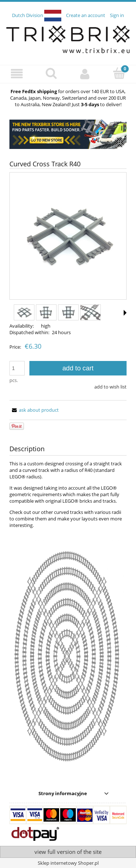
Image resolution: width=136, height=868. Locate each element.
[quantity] (17, 368)
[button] (17, 74)
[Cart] (119, 73)
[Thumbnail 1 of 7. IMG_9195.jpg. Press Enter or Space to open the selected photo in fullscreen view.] (24, 312)
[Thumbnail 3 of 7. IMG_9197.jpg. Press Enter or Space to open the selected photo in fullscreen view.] (68, 312)
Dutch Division (37, 15)
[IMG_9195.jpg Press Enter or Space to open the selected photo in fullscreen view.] (68, 236)
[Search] (51, 73)
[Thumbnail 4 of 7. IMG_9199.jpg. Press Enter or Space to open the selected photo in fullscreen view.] (90, 312)
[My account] (85, 74)
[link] (68, 134)
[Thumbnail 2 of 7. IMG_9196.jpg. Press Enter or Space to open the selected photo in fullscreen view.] (46, 312)
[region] (68, 134)
